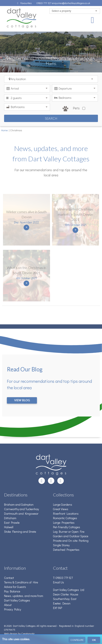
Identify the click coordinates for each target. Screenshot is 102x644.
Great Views (61, 509)
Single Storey (61, 545)
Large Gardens (63, 504)
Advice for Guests (15, 587)
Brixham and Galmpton (19, 504)
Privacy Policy (13, 609)
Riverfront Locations (66, 514)
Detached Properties (66, 550)
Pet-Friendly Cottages (67, 527)
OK (94, 641)
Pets (75, 109)
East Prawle (12, 523)
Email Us (59, 582)
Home (4, 130)
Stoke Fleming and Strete (20, 532)
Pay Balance (12, 591)
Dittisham (10, 518)
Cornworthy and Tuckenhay (21, 509)
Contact (9, 578)
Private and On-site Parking (71, 541)
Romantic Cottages (65, 518)
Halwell (9, 527)
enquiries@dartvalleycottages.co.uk (71, 3)
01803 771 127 (44, 3)
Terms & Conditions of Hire (21, 582)
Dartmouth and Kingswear (21, 514)
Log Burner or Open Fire (69, 532)
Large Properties (64, 523)
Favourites (24, 3)
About (8, 605)
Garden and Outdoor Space (71, 536)
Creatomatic (28, 633)
